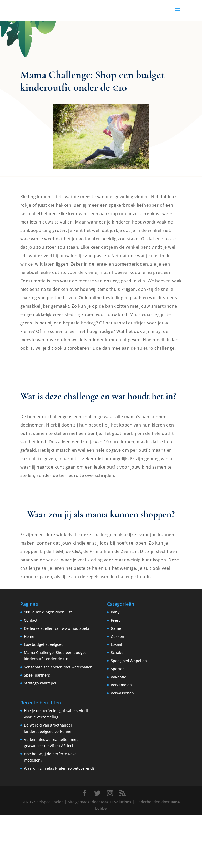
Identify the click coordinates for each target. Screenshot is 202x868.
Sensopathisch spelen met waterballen (58, 667)
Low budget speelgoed (44, 644)
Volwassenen (122, 693)
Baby (115, 612)
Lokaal (116, 644)
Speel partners (37, 675)
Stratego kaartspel (40, 683)
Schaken (118, 653)
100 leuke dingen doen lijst (48, 612)
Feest (115, 620)
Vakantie (118, 677)
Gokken (117, 636)
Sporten (118, 669)
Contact (31, 620)
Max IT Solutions (116, 802)
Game (116, 628)
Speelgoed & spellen (129, 661)
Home (29, 636)
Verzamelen (121, 685)
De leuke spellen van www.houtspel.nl (58, 628)
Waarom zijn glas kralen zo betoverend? (59, 768)
